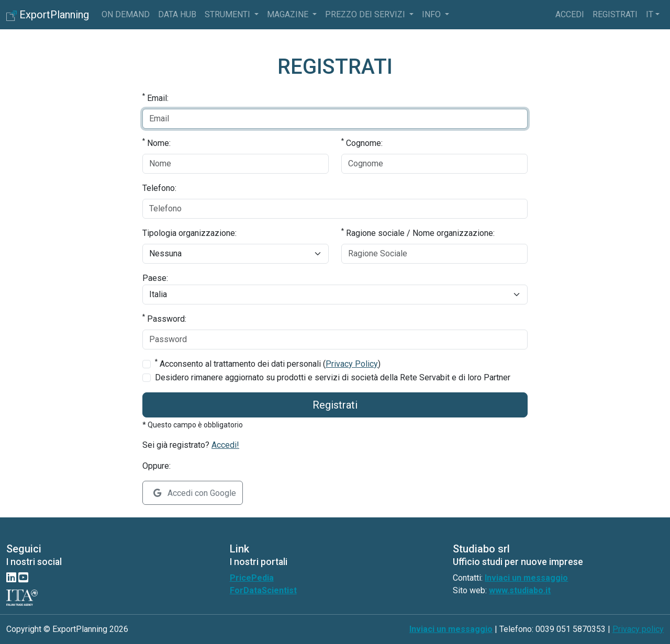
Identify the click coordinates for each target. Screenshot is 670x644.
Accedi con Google (195, 493)
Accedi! (225, 445)
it (650, 14)
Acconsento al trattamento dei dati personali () (268, 363)
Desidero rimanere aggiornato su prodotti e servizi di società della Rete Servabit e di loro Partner (333, 377)
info (432, 14)
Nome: (157, 143)
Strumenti (228, 14)
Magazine (289, 14)
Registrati (615, 14)
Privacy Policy (352, 364)
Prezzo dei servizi (366, 14)
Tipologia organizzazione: (189, 233)
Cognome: (362, 143)
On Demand (126, 14)
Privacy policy (638, 629)
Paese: (155, 278)
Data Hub (177, 14)
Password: (164, 318)
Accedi (570, 14)
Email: (155, 98)
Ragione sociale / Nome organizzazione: (418, 233)
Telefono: (159, 188)
